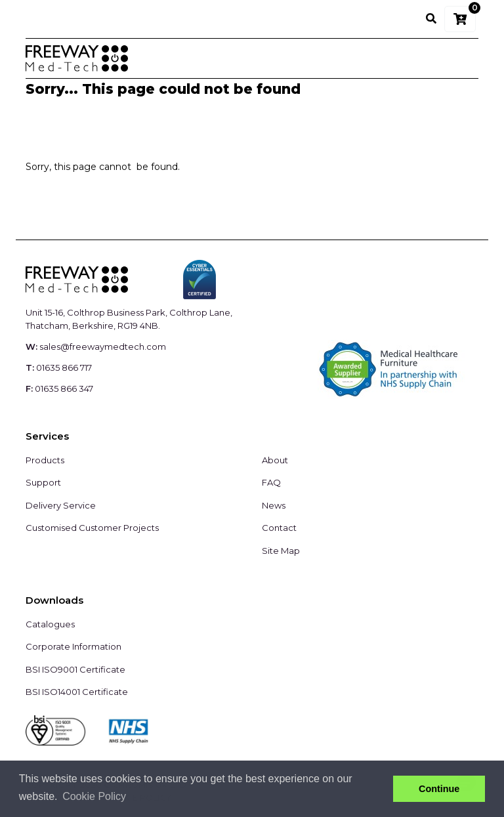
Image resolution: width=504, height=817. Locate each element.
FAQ (271, 482)
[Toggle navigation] (460, 58)
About (275, 460)
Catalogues (50, 624)
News (274, 505)
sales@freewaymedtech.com (103, 346)
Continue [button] (439, 789)
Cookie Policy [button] (94, 796)
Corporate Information (73, 646)
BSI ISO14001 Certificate (77, 692)
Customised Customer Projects (92, 528)
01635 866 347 (64, 388)
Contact (279, 528)
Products (45, 460)
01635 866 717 (64, 367)
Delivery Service (61, 505)
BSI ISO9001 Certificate (75, 669)
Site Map (281, 551)
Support (43, 482)
